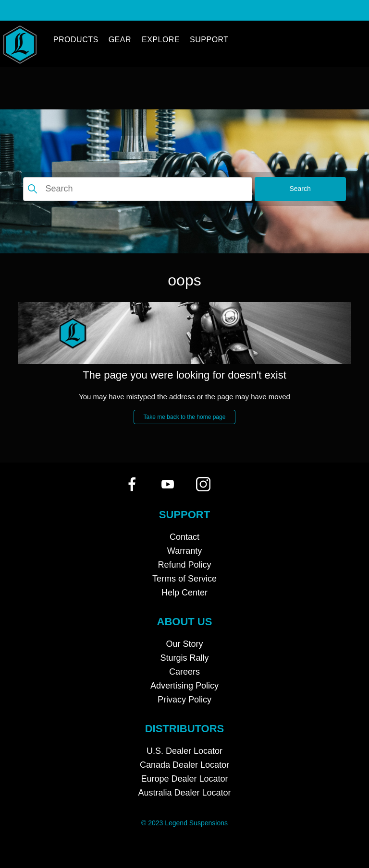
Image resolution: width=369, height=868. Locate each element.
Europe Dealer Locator (184, 779)
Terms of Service (184, 579)
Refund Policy (184, 565)
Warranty (184, 551)
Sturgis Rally (184, 658)
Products (76, 40)
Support (209, 40)
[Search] (137, 189)
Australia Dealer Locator (184, 793)
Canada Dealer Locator (184, 765)
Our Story (184, 644)
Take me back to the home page (185, 417)
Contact (184, 537)
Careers (184, 672)
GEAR (120, 40)
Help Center (184, 593)
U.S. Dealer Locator (184, 751)
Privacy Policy (184, 700)
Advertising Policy (184, 686)
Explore (161, 40)
